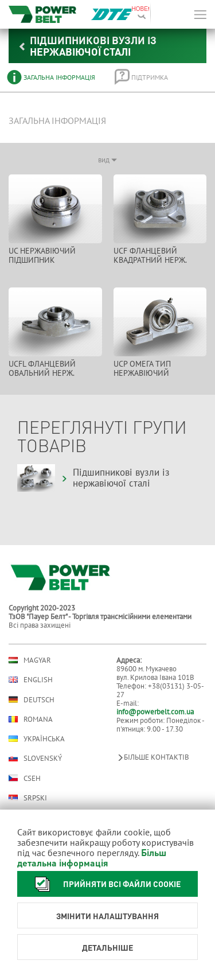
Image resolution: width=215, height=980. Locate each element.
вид (107, 160)
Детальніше (107, 947)
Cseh (25, 778)
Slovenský (35, 758)
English (31, 680)
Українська (37, 739)
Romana (31, 719)
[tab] (53, 77)
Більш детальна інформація (92, 857)
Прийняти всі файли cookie (105, 884)
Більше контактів (153, 757)
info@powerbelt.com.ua (155, 712)
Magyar (30, 660)
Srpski (28, 798)
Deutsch (32, 699)
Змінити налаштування (107, 916)
